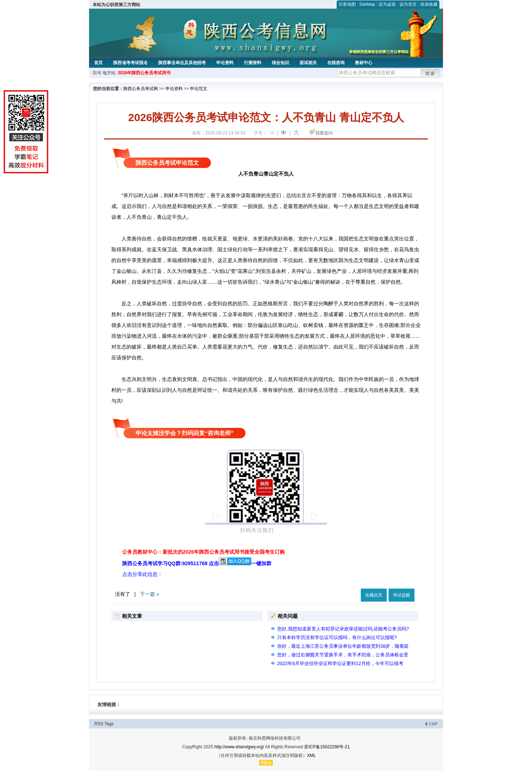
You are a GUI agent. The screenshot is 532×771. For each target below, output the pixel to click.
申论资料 (225, 63)
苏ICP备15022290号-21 (327, 747)
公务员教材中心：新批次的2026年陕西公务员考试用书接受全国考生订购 (203, 552)
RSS (99, 724)
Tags (109, 724)
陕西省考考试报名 (130, 63)
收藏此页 (374, 595)
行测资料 (253, 63)
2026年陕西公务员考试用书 (144, 73)
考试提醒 (402, 595)
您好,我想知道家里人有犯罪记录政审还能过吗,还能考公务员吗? (343, 629)
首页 (98, 63)
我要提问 (324, 133)
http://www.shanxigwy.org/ (239, 747)
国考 (97, 73)
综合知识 (280, 63)
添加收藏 (429, 4)
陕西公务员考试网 (141, 89)
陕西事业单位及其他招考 (182, 63)
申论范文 (199, 89)
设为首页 (408, 4)
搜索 (430, 74)
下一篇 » (150, 594)
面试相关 (308, 63)
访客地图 (347, 4)
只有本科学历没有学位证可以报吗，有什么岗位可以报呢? (337, 637)
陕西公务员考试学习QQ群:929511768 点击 (187, 563)
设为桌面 (387, 4)
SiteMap (367, 4)
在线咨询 (336, 63)
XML (312, 756)
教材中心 (364, 63)
